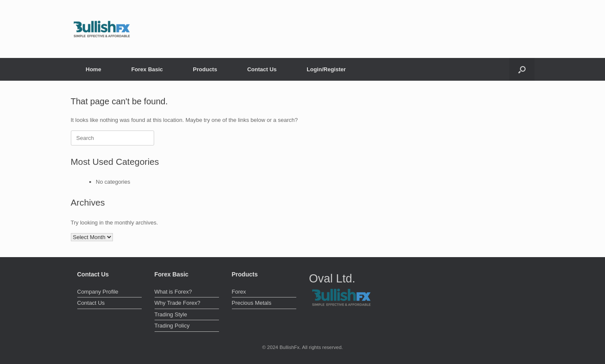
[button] (522, 69)
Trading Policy (172, 326)
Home (94, 69)
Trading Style (171, 314)
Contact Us (262, 69)
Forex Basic (147, 69)
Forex (239, 292)
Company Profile (98, 292)
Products (205, 69)
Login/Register (326, 69)
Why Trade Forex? (178, 303)
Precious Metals (252, 303)
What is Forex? (173, 292)
